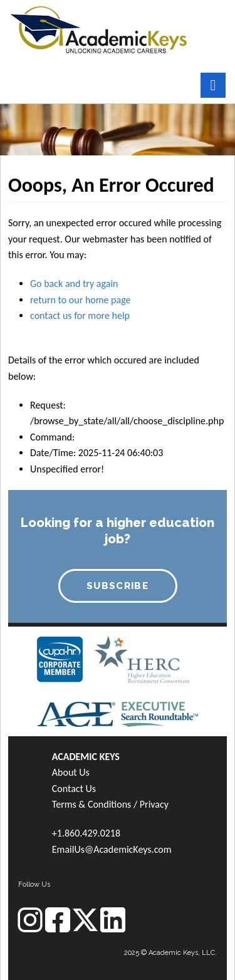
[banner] (99, 29)
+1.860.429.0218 (86, 833)
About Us (71, 772)
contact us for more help (80, 315)
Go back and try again (74, 284)
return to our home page (81, 300)
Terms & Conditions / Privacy (110, 804)
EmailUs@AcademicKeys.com (112, 849)
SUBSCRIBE (118, 586)
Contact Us (74, 789)
